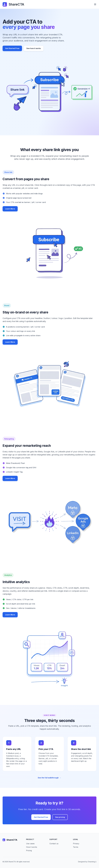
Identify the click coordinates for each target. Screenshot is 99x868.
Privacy (76, 844)
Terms (76, 847)
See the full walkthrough (49, 778)
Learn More (10, 209)
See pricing (60, 817)
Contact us (54, 844)
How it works (32, 847)
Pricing (29, 851)
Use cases (30, 844)
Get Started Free (12, 48)
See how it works (34, 48)
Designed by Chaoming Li (87, 862)
